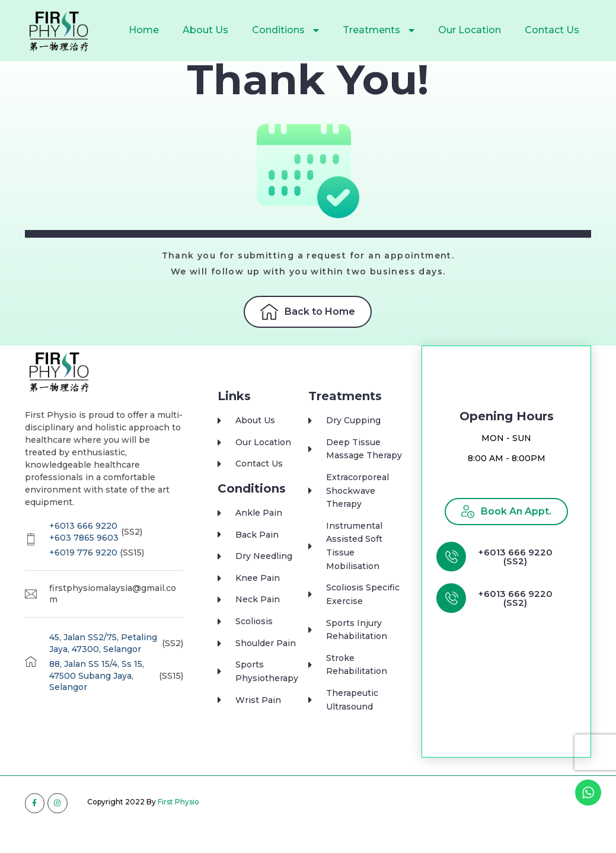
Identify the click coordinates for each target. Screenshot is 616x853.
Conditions (285, 30)
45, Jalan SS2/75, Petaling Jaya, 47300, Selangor (103, 667)
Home (144, 30)
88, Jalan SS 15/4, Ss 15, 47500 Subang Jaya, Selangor (97, 700)
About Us (205, 30)
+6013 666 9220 (83, 550)
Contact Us (552, 30)
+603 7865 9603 (84, 562)
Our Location (470, 30)
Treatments (379, 30)
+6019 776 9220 (83, 577)
